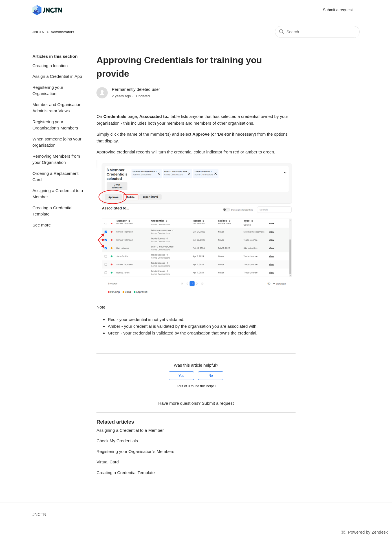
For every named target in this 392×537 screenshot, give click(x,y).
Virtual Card (108, 462)
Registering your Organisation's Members (55, 125)
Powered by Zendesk (368, 532)
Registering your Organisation (48, 91)
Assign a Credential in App (57, 76)
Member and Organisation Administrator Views (57, 108)
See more (42, 225)
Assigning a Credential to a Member (58, 194)
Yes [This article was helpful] (181, 376)
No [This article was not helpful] (211, 376)
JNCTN (38, 32)
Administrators (62, 32)
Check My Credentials (117, 441)
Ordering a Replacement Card (55, 177)
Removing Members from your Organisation (56, 159)
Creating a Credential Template (52, 211)
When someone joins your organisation (57, 142)
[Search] (317, 32)
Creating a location (50, 66)
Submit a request (338, 10)
